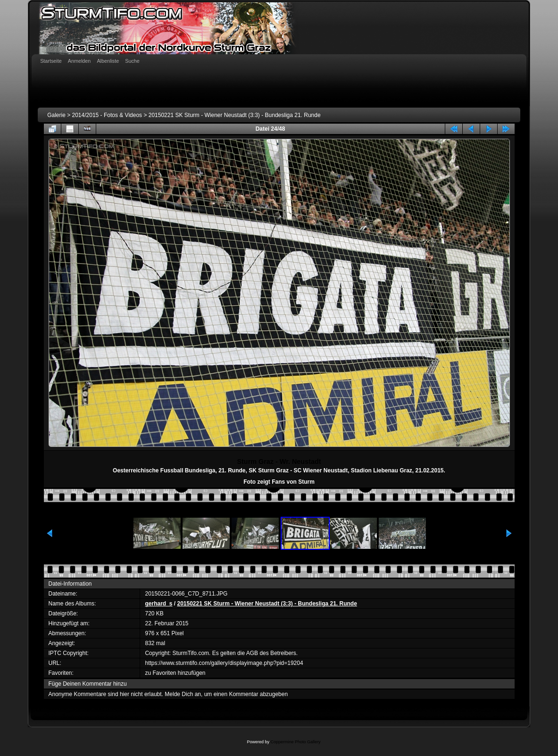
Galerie (56, 115)
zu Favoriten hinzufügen (175, 673)
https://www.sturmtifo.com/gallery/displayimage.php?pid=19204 (224, 663)
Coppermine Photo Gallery (295, 742)
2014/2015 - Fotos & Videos (107, 115)
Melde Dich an (183, 694)
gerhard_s (158, 604)
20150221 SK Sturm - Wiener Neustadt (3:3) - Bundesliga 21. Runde (235, 115)
